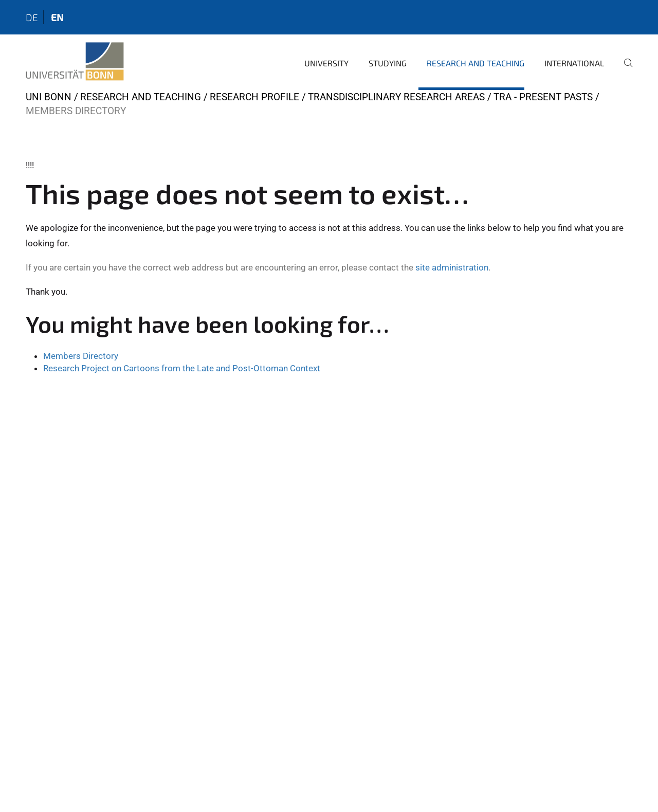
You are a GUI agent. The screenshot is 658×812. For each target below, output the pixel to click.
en (57, 17)
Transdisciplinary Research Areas (396, 97)
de (32, 17)
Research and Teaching (476, 63)
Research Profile (254, 97)
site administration (452, 267)
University (326, 63)
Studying (388, 63)
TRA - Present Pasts (543, 97)
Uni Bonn (49, 97)
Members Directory (81, 356)
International (574, 63)
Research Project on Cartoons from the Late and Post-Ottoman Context (182, 368)
